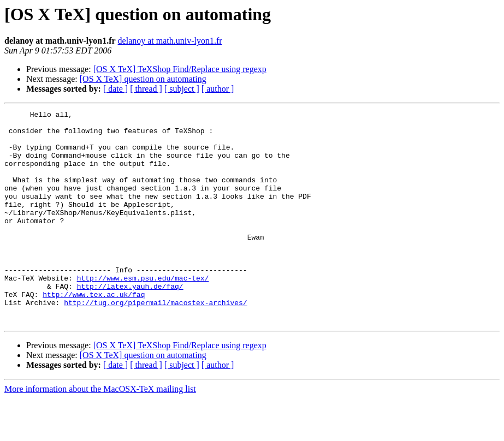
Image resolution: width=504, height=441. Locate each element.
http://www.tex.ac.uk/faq (94, 332)
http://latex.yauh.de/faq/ (130, 322)
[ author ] (218, 89)
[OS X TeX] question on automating (143, 79)
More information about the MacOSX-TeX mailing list (100, 431)
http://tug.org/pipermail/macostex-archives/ (155, 342)
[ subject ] (182, 89)
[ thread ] (146, 89)
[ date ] (115, 89)
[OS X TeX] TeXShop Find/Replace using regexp (180, 69)
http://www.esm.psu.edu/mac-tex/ (143, 312)
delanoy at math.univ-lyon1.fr (170, 41)
